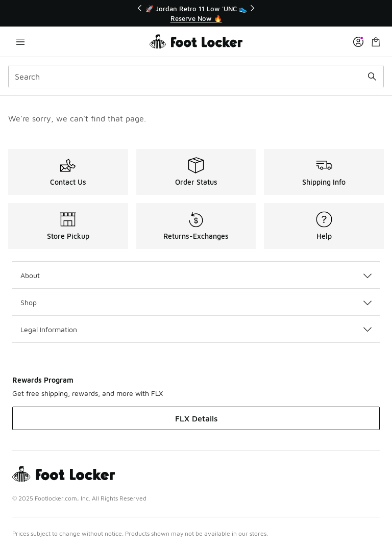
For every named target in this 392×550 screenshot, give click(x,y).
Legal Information (196, 329)
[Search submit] (372, 77)
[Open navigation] (20, 42)
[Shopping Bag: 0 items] (376, 42)
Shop (196, 302)
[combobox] (196, 77)
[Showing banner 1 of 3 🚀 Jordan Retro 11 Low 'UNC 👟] (196, 14)
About (196, 275)
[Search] (196, 77)
